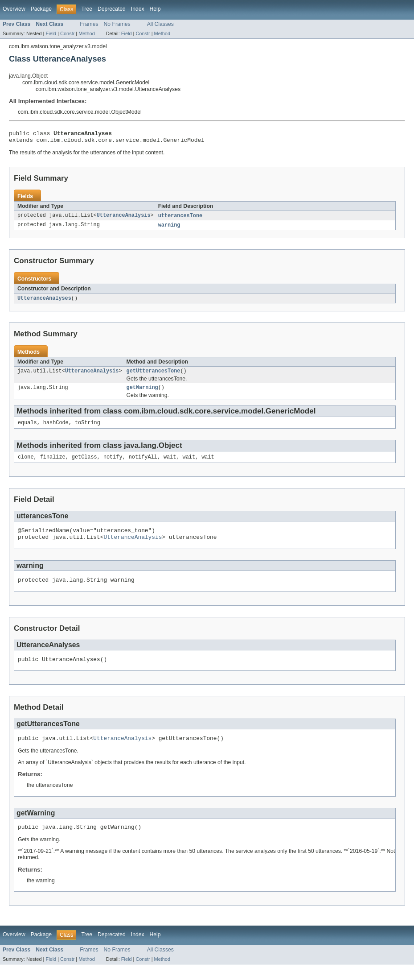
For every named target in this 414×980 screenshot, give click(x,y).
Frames (89, 24)
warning (169, 228)
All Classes (160, 24)
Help (155, 9)
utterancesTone (180, 219)
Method (86, 33)
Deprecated (112, 9)
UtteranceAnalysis (124, 219)
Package (41, 9)
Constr (67, 33)
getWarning (142, 393)
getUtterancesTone (154, 376)
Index (138, 9)
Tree (87, 9)
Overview (14, 9)
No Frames (117, 24)
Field (51, 33)
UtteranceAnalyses (44, 302)
